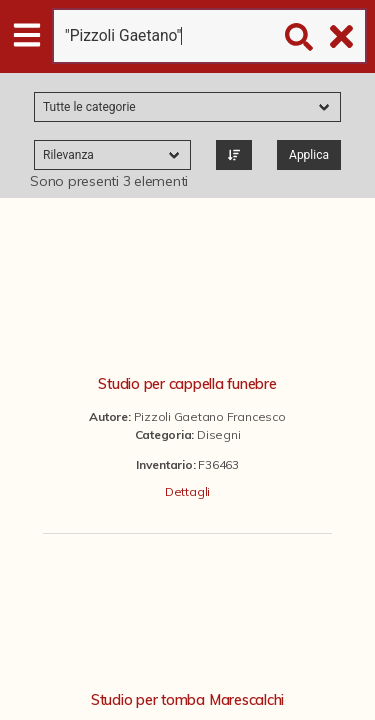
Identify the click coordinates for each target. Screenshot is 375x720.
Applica (309, 155)
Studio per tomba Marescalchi (187, 700)
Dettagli (187, 491)
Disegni (218, 434)
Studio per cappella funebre (187, 384)
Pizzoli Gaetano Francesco (210, 416)
